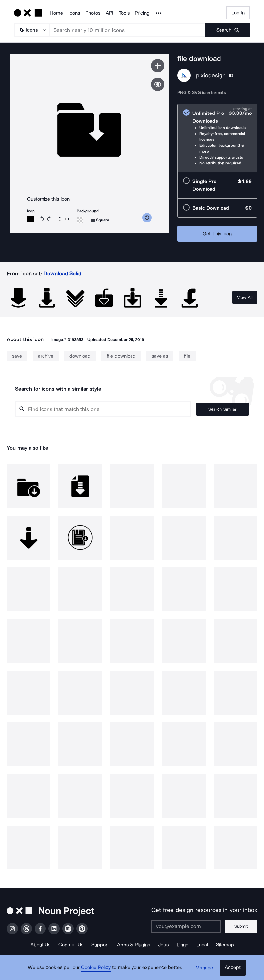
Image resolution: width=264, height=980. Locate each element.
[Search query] (104, 409)
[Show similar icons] (158, 84)
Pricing (142, 13)
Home (56, 13)
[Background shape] (100, 220)
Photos (93, 13)
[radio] (217, 138)
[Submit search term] (228, 30)
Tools (124, 13)
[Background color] (80, 220)
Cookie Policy (96, 968)
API (109, 13)
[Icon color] (30, 219)
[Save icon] (158, 66)
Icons (74, 13)
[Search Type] (32, 30)
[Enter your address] (186, 926)
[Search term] (128, 30)
